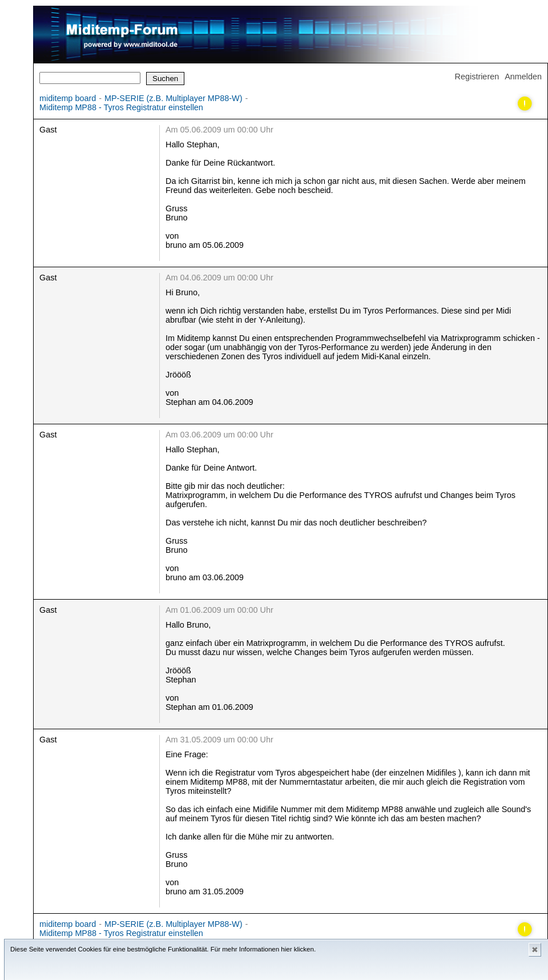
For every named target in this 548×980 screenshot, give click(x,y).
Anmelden (523, 77)
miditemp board (68, 98)
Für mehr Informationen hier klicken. (263, 949)
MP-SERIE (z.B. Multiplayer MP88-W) (173, 98)
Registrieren (477, 77)
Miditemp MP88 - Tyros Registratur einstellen (121, 107)
